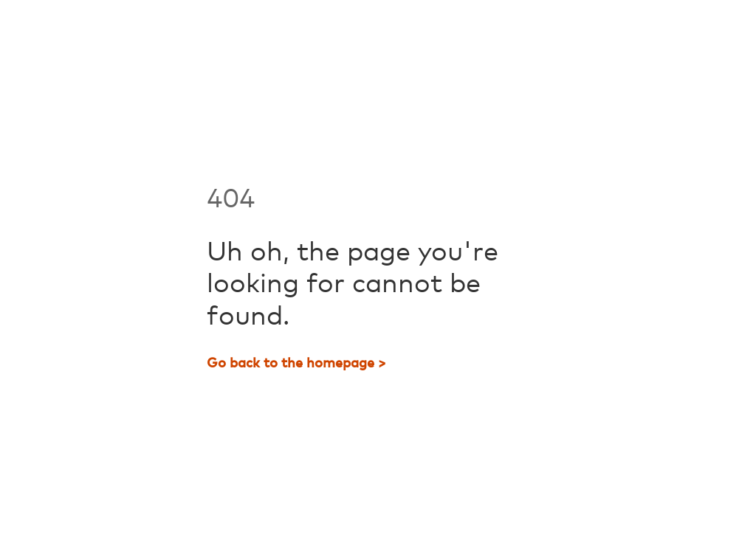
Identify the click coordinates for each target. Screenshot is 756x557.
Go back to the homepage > (296, 364)
